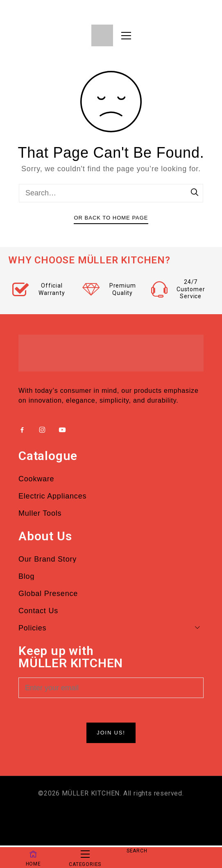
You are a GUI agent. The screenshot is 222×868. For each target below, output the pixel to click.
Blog (26, 576)
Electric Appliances (52, 496)
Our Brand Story (48, 559)
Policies (111, 628)
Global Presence (48, 594)
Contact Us (38, 611)
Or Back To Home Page (111, 218)
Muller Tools (40, 513)
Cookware (36, 479)
